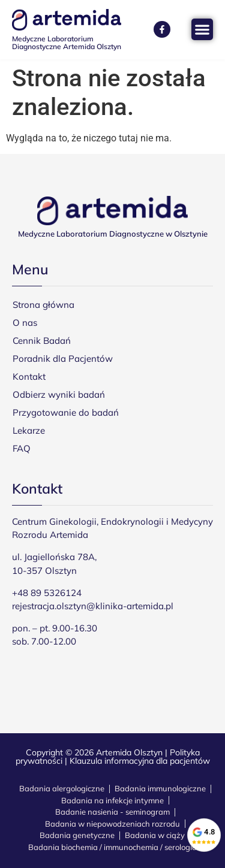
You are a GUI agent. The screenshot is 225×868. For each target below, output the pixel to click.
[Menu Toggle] (202, 29)
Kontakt (29, 376)
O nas (25, 323)
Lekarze (29, 430)
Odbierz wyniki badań (59, 394)
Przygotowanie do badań (66, 412)
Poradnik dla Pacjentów (63, 359)
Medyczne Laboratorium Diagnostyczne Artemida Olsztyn (67, 43)
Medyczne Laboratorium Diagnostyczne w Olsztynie (113, 234)
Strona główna (43, 305)
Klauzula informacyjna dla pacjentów (140, 761)
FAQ (22, 448)
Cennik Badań (42, 341)
